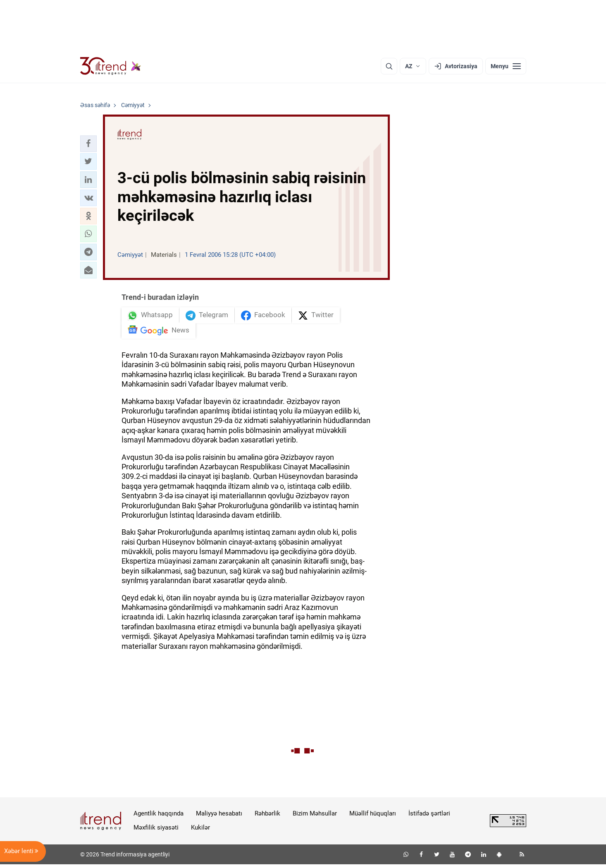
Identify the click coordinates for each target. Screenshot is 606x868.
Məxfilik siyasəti (156, 831)
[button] (88, 143)
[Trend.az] (111, 66)
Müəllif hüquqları (373, 817)
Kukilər (200, 831)
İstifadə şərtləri (429, 817)
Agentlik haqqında (159, 817)
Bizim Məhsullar (315, 817)
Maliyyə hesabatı (219, 817)
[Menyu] (506, 66)
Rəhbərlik (267, 817)
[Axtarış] (389, 66)
